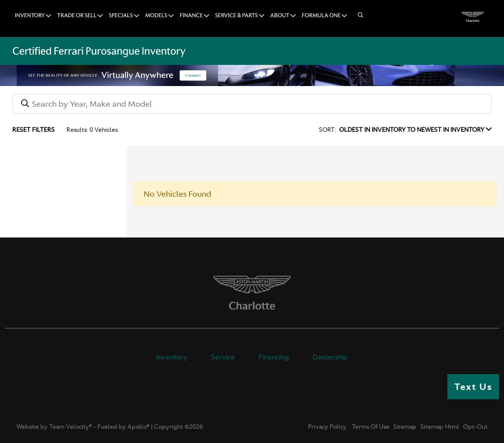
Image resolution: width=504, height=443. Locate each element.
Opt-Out (475, 427)
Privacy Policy (327, 427)
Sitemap (405, 427)
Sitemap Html (440, 427)
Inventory (172, 357)
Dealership (330, 357)
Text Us (473, 387)
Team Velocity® (71, 427)
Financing (274, 357)
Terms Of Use (370, 427)
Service (223, 357)
